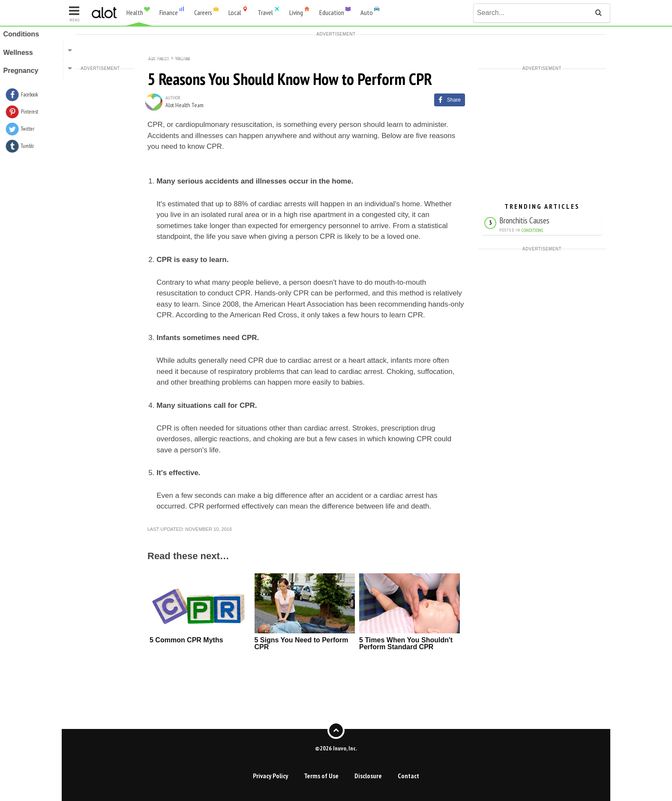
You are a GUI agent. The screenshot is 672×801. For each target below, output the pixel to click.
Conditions (532, 230)
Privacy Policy (270, 776)
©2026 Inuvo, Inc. (336, 748)
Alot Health (159, 57)
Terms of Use (321, 776)
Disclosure (368, 776)
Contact (408, 776)
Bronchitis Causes (524, 220)
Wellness (183, 57)
